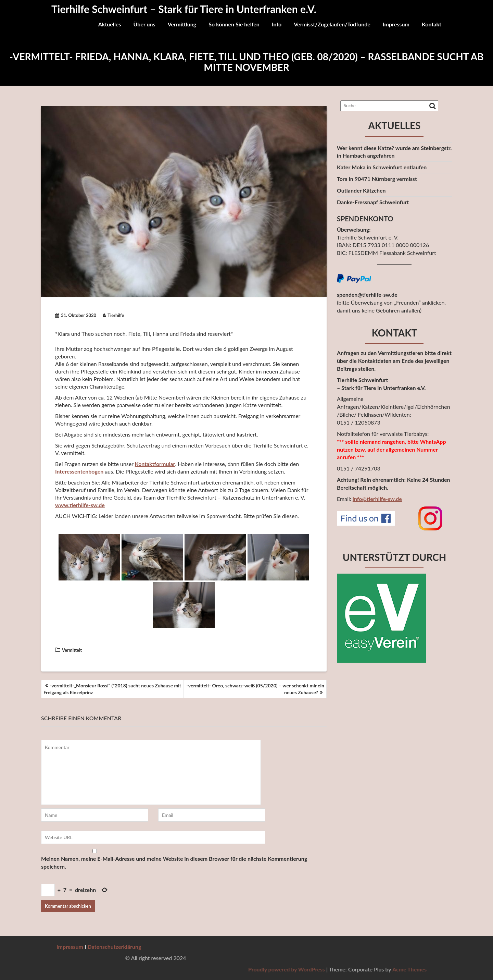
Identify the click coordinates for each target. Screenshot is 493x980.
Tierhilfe (113, 315)
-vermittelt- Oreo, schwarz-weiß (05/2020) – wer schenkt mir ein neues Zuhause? (255, 689)
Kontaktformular (155, 464)
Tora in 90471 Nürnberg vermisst (377, 179)
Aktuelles (110, 24)
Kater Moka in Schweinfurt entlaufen (382, 167)
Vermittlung (182, 24)
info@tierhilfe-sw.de (377, 499)
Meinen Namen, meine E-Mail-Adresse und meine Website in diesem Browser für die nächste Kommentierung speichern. (174, 862)
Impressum (396, 24)
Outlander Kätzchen (361, 190)
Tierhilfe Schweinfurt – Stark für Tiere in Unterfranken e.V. (184, 9)
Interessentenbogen (79, 471)
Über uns (144, 24)
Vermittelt (72, 650)
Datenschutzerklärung (115, 947)
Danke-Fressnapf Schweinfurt (373, 202)
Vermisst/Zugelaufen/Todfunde (332, 24)
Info (277, 24)
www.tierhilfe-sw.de (80, 505)
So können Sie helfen (234, 24)
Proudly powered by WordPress (412, 969)
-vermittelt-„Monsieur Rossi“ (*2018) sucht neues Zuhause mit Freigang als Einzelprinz (112, 689)
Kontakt (432, 24)
